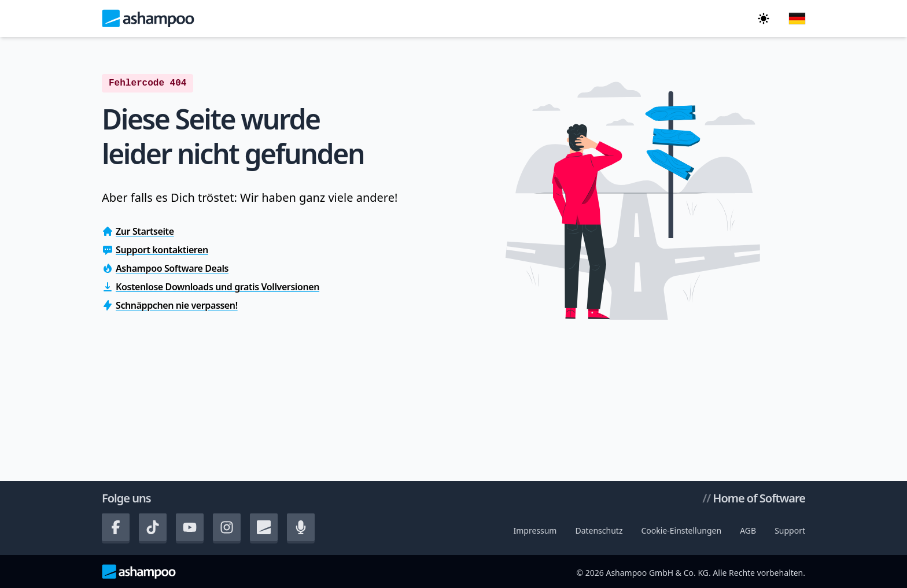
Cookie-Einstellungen (681, 530)
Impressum (535, 530)
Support (790, 530)
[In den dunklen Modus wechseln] (764, 19)
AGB (748, 530)
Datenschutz (599, 530)
